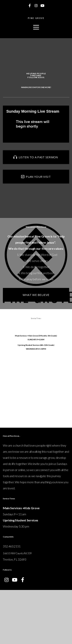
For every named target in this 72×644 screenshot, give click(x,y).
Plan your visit (36, 199)
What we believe (36, 329)
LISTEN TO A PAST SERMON (35, 179)
